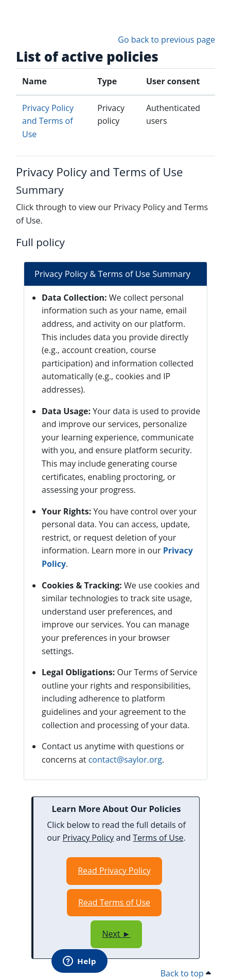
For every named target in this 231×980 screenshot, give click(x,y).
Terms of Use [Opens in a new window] (158, 838)
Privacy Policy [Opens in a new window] (88, 838)
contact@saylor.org (125, 760)
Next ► (116, 934)
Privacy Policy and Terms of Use (48, 121)
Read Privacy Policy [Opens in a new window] (114, 871)
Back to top (186, 973)
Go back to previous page (166, 40)
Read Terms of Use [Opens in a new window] (114, 902)
